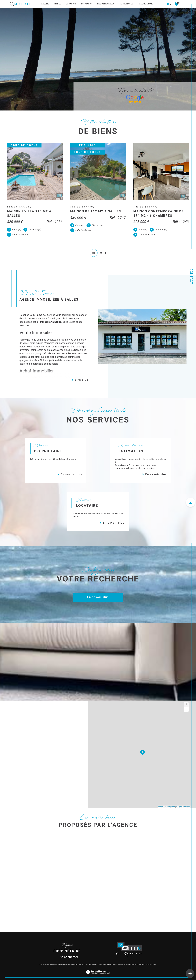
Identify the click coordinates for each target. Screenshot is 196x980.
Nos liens (134, 959)
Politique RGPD (144, 959)
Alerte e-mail (146, 4)
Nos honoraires (91, 959)
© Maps (170, 802)
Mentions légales (116, 959)
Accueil (45, 4)
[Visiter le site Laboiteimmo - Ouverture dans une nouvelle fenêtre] (98, 971)
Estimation (87, 4)
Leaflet (161, 802)
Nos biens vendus (106, 4)
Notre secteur (127, 4)
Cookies (153, 959)
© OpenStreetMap (183, 802)
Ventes (57, 4)
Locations (71, 4)
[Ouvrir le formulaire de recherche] (21, 4)
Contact (191, 276)
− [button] (186, 704)
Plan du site (103, 959)
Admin (126, 959)
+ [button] (186, 700)
